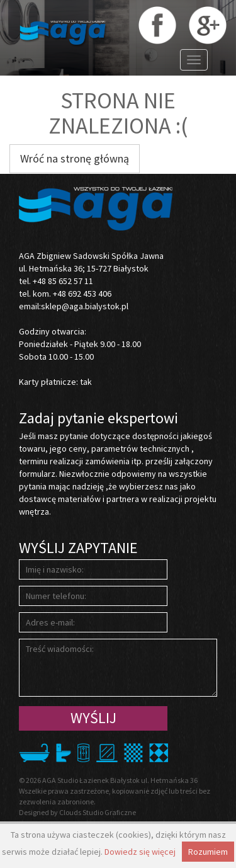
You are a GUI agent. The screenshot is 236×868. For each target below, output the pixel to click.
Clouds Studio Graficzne (98, 812)
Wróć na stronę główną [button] (75, 158)
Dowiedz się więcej (140, 852)
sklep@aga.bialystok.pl (85, 306)
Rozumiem (208, 852)
